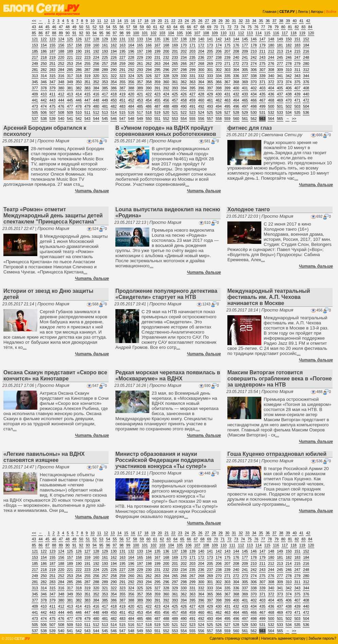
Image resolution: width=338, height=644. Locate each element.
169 (175, 45)
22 (173, 21)
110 (224, 33)
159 (88, 45)
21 (167, 21)
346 (44, 82)
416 (96, 94)
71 (223, 27)
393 (175, 88)
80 (283, 27)
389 (140, 88)
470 (289, 100)
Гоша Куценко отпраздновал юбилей (277, 454)
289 (105, 70)
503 (297, 106)
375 (297, 82)
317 (70, 76)
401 (245, 88)
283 (53, 70)
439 (297, 94)
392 (166, 88)
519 (157, 112)
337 (245, 76)
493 (210, 106)
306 (254, 70)
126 (79, 39)
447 (88, 100)
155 (53, 45)
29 (221, 21)
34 (254, 21)
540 (61, 119)
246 (289, 57)
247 (297, 57)
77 (263, 27)
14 (119, 21)
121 (35, 39)
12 (106, 21)
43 (34, 27)
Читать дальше (92, 191)
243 (262, 57)
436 (271, 94)
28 (214, 21)
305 (245, 70)
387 (123, 88)
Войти (331, 12)
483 (123, 106)
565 (280, 119)
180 (271, 45)
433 (245, 94)
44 (41, 27)
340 (271, 76)
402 (254, 88)
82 (297, 27)
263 (157, 64)
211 (262, 51)
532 (271, 112)
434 (254, 94)
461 (210, 100)
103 (162, 33)
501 (280, 106)
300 (201, 70)
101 (145, 33)
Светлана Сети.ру (282, 135)
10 (93, 21)
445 (70, 100)
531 (262, 112)
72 (229, 27)
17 (140, 21)
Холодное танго (249, 209)
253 (70, 64)
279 (297, 64)
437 (280, 94)
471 (297, 100)
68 (202, 27)
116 (276, 33)
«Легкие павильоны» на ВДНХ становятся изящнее (44, 457)
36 (268, 21)
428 (201, 94)
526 (219, 112)
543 (88, 119)
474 (44, 106)
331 (192, 76)
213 (280, 51)
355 (123, 82)
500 (271, 106)
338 (254, 76)
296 (166, 70)
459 (192, 100)
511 (88, 112)
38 (281, 21)
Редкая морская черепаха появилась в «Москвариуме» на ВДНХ (168, 375)
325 (140, 76)
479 (88, 106)
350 (79, 82)
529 (245, 112)
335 (227, 76)
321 (105, 76)
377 (35, 88)
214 (289, 51)
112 (241, 33)
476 (61, 106)
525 (210, 112)
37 (275, 21)
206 (219, 51)
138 (184, 39)
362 (184, 82)
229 (140, 57)
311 (297, 70)
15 (126, 21)
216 (306, 51)
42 (308, 21)
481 (105, 106)
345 (35, 82)
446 (79, 100)
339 (262, 76)
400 (236, 88)
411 (53, 94)
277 (280, 64)
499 (262, 106)
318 (79, 76)
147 (262, 39)
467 (262, 100)
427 (192, 94)
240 (236, 57)
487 (157, 106)
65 (182, 27)
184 (306, 45)
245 (280, 57)
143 (227, 39)
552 (166, 119)
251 (53, 64)
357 (140, 82)
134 (149, 39)
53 (101, 27)
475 (53, 106)
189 (70, 51)
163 (123, 45)
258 (114, 64)
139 (192, 39)
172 (201, 45)
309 (280, 70)
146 (254, 39)
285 (70, 70)
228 (131, 57)
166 (149, 45)
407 (297, 88)
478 (79, 106)
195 (123, 51)
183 (297, 45)
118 (294, 33)
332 (201, 76)
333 (210, 76)
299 (192, 70)
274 (254, 64)
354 (114, 82)
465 (245, 100)
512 (96, 112)
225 (105, 57)
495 (227, 106)
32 (241, 21)
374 (289, 82)
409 (35, 94)
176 (236, 45)
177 (245, 45)
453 (140, 100)
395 (192, 88)
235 (192, 57)
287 (88, 70)
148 (271, 39)
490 (184, 106)
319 (88, 76)
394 (184, 88)
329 (175, 76)
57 (128, 27)
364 (201, 82)
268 (201, 64)
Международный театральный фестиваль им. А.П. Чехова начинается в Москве (269, 297)
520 (166, 112)
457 (175, 100)
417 (105, 94)
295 (157, 70)
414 (79, 94)
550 (149, 119)
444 (61, 100)
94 (95, 33)
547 (123, 119)
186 (44, 51)
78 (270, 27)
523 (192, 112)
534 (289, 112)
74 (243, 27)
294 (149, 70)
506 (44, 112)
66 (189, 27)
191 (88, 51)
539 (53, 119)
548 (131, 119)
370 (254, 82)
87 (48, 33)
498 (254, 106)
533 (280, 112)
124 (61, 39)
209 (245, 51)
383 (88, 88)
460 (201, 100)
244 (271, 57)
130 (114, 39)
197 (140, 51)
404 (271, 88)
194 (114, 51)
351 (88, 82)
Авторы (317, 12)
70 (216, 27)
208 (236, 51)
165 (140, 45)
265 (175, 64)
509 (70, 112)
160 (96, 45)
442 (44, 100)
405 (280, 88)
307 (262, 70)
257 (105, 64)
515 (123, 112)
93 (88, 33)
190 (79, 51)
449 (105, 100)
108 (206, 33)
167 (157, 45)
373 (280, 82)
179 (262, 45)
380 (61, 88)
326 (149, 76)
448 (96, 100)
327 (157, 76)
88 (54, 33)
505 (35, 112)
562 (254, 119)
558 (219, 119)
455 (157, 100)
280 (306, 64)
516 (131, 112)
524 (201, 112)
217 (35, 57)
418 (114, 94)
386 (114, 88)
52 (95, 27)
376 (306, 82)
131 (123, 39)
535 (297, 112)
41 (301, 21)
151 (297, 39)
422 (149, 94)
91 (74, 33)
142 (219, 39)
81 (290, 27)
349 (70, 82)
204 (201, 51)
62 (162, 27)
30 (227, 21)
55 (115, 27)
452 (131, 100)
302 (219, 70)
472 (306, 100)
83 (303, 27)
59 (142, 27)
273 (245, 64)
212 (271, 51)
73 (236, 27)
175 (227, 45)
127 (88, 39)
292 (131, 70)
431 (227, 94)
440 (306, 94)
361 (175, 82)
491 (192, 106)
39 (288, 21)
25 (193, 21)
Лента (303, 12)
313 (35, 76)
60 (149, 27)
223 (88, 57)
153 (35, 45)
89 (61, 33)
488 (166, 106)
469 (280, 100)
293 (140, 70)
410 (44, 94)
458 (184, 100)
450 (114, 100)
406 (289, 88)
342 (289, 76)
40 (295, 21)
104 (171, 33)
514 (114, 112)
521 (175, 112)
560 (236, 119)
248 (306, 57)
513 (105, 112)
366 (219, 82)
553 (175, 119)
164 (131, 45)
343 (297, 76)
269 (210, 64)
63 (169, 27)
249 (35, 64)
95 (101, 33)
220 (61, 57)
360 (166, 82)
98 (121, 33)
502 (289, 106)
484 (131, 106)
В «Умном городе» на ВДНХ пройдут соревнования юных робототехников (166, 131)
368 (236, 82)
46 (54, 27)
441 (35, 100)
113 (250, 33)
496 (236, 106)
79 (277, 27)
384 (96, 88)
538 (44, 119)
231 (157, 57)
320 (96, 76)
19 (153, 21)
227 (123, 57)
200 (166, 51)
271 (227, 64)
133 (140, 39)
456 (166, 100)
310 (289, 70)
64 (175, 27)
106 (189, 33)
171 (192, 45)
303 (227, 70)
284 (61, 70)
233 (175, 57)
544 (96, 119)
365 (210, 82)
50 (81, 27)
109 (215, 33)
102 (153, 33)
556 (201, 119)
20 (160, 21)
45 (48, 27)
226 (114, 57)
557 (210, 119)
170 (184, 45)
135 (157, 39)
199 (157, 51)
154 (44, 45)
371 (262, 82)
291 (123, 70)
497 (245, 106)
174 (219, 45)
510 (79, 112)
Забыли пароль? (322, 638)
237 (210, 57)
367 (227, 82)
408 (306, 88)
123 (53, 39)
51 (88, 27)
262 (149, 64)
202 (184, 51)
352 (96, 82)
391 (157, 88)
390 (149, 88)
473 (35, 106)
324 (131, 76)
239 (227, 57)
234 (184, 57)
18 (146, 21)
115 (267, 33)
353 (105, 82)
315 (53, 76)
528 (236, 112)
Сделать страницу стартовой (234, 638)
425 (175, 94)
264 (166, 64)
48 (68, 27)
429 (210, 94)
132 (131, 39)
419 (123, 94)
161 (105, 45)
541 (70, 119)
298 (184, 70)
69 (209, 27)
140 (201, 39)
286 (79, 70)
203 (192, 51)
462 (219, 100)
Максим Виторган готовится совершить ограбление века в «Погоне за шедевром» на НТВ (280, 379)
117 (285, 33)
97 (115, 33)
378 (44, 88)
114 (259, 33)
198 (149, 51)
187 (53, 51)
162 (114, 45)
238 (219, 57)
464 (236, 100)
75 (250, 27)
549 (140, 119)
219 (53, 57)
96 (108, 33)
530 (254, 112)
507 (53, 112)
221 (70, 57)
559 (227, 119)
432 (236, 94)
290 (114, 70)
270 (219, 64)
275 (262, 64)
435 (262, 94)
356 (131, 82)
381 (70, 88)
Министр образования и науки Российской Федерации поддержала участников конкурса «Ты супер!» (165, 460)
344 (306, 76)
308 (271, 70)
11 (99, 21)
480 (96, 106)
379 (53, 88)
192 (96, 51)
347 (53, 82)
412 (61, 94)
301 (210, 70)
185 (35, 51)
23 (180, 21)
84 (310, 27)
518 (149, 112)
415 (88, 94)
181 (280, 45)
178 (254, 45)
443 (53, 100)
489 (175, 106)
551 (157, 119)
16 (133, 21)
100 (136, 33)
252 (61, 64)
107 (197, 33)
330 (184, 76)
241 (245, 57)
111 (232, 33)
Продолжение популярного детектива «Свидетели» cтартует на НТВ (166, 294)
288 (96, 70)
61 (155, 27)
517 (140, 112)
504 (306, 106)
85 (34, 33)
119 (302, 33)
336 (236, 76)
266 (184, 64)
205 (210, 51)
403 (262, 88)
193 (105, 51)
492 (201, 106)
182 (289, 45)
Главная (270, 12)
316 (61, 76)
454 (149, 100)
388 (131, 88)
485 (140, 106)
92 (81, 33)
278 (289, 64)
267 (192, 64)
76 (256, 27)
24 (187, 21)
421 (140, 94)
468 (271, 100)
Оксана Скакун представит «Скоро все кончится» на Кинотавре (55, 375)
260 (131, 64)
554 (184, 119)
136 (166, 39)
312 (306, 70)
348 (61, 82)
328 (166, 76)
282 (44, 70)
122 (44, 39)
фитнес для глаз (250, 128)
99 (128, 33)
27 (207, 21)
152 (306, 39)
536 (306, 112)
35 (261, 21)
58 (135, 27)
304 (236, 70)
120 (311, 33)
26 (200, 21)
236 (201, 57)
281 (35, 70)
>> (294, 119)
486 (149, 106)
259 (123, 64)
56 (121, 27)
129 (105, 39)
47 (61, 27)
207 (227, 51)
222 (79, 57)
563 (262, 119)
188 (61, 51)
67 (196, 27)
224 (96, 57)
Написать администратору (283, 638)
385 (105, 88)
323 (123, 76)
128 (96, 39)
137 (175, 39)
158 (79, 45)
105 (180, 33)
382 (79, 88)
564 (271, 119)
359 (157, 82)
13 (113, 21)
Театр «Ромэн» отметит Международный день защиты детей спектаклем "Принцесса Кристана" (53, 216)
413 (70, 94)
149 (280, 39)
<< (34, 21)
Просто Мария (53, 141)
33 (247, 21)
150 (289, 39)
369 (245, 82)
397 (210, 88)
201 (175, 51)
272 (236, 64)
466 (254, 100)
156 (61, 45)
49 (74, 27)
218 (44, 57)
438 (289, 94)
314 (44, 76)
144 (236, 39)
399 (227, 88)
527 (227, 112)
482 (114, 106)
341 (280, 76)
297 (175, 70)
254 (79, 64)
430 (219, 94)
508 (61, 112)
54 (108, 27)
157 (70, 45)
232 (166, 57)
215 (297, 51)
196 (131, 51)
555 (192, 119)
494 (219, 106)
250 (44, 64)
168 (166, 45)
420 (131, 94)
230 (149, 57)
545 (105, 119)
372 (271, 82)
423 (157, 94)
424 (166, 94)
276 (271, 64)
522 (184, 112)
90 (68, 33)
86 (41, 33)
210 (254, 51)
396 (201, 88)
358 (149, 82)
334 (219, 76)
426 (184, 94)
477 (70, 106)
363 (192, 82)
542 (79, 119)
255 (88, 64)
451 (123, 100)
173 (210, 45)
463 (227, 100)
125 (70, 39)
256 (96, 64)
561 (245, 119)
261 (140, 64)
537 (35, 119)
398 (219, 88)
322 (114, 76)
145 (245, 39)
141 (210, 39)
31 (234, 21)
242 (254, 57)
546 (114, 119)
